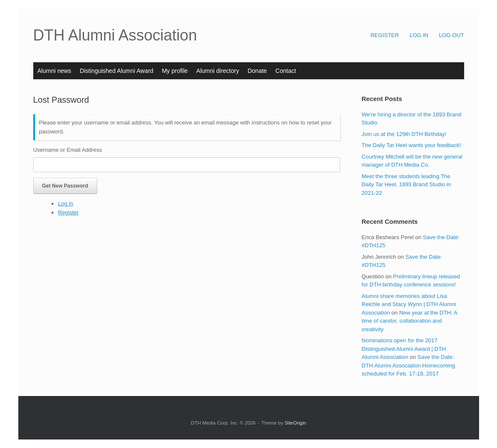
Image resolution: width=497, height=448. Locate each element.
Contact (286, 71)
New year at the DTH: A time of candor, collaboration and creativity (410, 321)
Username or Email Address (68, 150)
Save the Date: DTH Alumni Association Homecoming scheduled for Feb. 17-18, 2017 (408, 365)
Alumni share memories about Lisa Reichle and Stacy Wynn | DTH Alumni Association (409, 304)
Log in (65, 204)
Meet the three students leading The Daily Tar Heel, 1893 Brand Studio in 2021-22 (406, 185)
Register (68, 212)
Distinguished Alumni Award (117, 71)
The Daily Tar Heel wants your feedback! (411, 145)
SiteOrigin (295, 423)
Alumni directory (218, 71)
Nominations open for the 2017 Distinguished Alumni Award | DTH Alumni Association (404, 349)
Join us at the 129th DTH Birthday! (404, 134)
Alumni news (54, 71)
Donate (257, 71)
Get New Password (65, 186)
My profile (175, 71)
